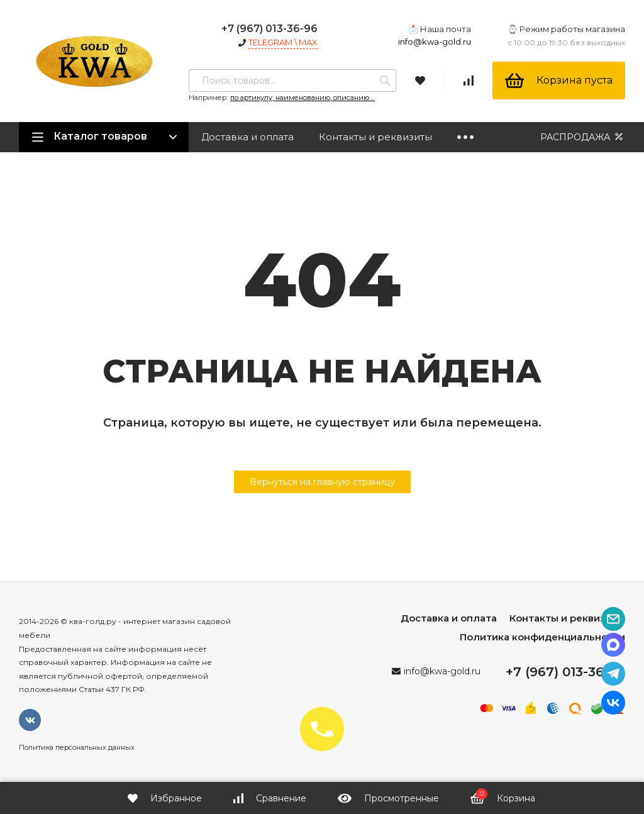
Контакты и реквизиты (375, 137)
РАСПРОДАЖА (583, 137)
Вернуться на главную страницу (322, 482)
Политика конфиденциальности (542, 637)
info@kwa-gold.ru (435, 42)
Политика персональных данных (77, 747)
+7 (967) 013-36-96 (269, 29)
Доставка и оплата (247, 137)
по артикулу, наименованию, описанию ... (303, 98)
